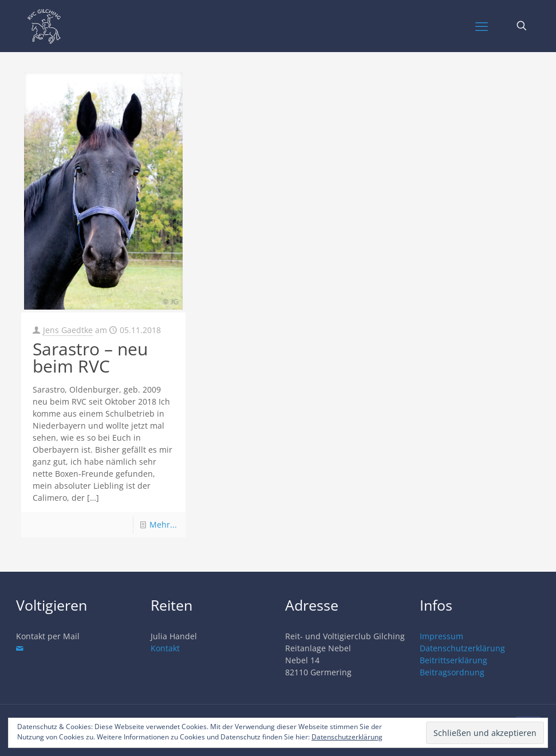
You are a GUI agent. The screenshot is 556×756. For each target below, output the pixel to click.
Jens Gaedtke (68, 330)
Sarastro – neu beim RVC (90, 357)
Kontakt (165, 648)
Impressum (441, 636)
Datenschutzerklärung (462, 648)
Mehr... (163, 525)
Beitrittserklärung (454, 660)
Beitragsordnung (452, 672)
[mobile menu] (482, 26)
